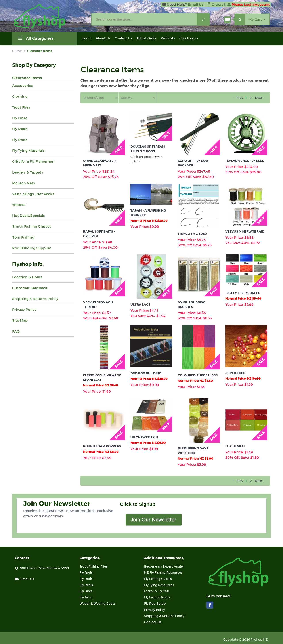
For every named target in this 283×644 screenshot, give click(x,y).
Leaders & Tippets (28, 172)
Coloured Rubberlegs (198, 375)
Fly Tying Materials (28, 151)
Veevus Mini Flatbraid (245, 231)
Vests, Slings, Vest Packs (33, 194)
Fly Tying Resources (159, 585)
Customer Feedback (30, 288)
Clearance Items (27, 78)
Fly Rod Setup (155, 604)
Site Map (20, 320)
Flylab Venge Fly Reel (245, 161)
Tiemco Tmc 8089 (192, 234)
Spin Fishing (23, 237)
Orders (215, 4)
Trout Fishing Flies (94, 566)
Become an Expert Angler (164, 566)
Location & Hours (27, 277)
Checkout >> (189, 38)
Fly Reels (20, 129)
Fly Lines (20, 118)
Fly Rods (20, 140)
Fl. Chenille (235, 446)
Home (87, 38)
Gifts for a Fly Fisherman (33, 161)
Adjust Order (146, 38)
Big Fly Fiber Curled (243, 293)
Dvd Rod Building (146, 373)
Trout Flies (21, 107)
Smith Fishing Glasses (32, 226)
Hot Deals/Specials (29, 216)
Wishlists (168, 38)
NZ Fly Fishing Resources (163, 573)
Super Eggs (235, 373)
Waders (19, 205)
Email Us (196, 4)
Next (261, 98)
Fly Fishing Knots (157, 597)
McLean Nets (24, 183)
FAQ (16, 331)
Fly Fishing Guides (158, 579)
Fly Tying (86, 597)
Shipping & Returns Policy (35, 299)
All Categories (35, 39)
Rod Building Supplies (32, 248)
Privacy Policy (24, 310)
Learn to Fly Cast (157, 591)
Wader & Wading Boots (98, 604)
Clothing (20, 96)
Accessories (22, 86)
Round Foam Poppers (102, 446)
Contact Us (123, 38)
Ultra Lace (140, 304)
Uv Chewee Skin (144, 437)
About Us (103, 38)
